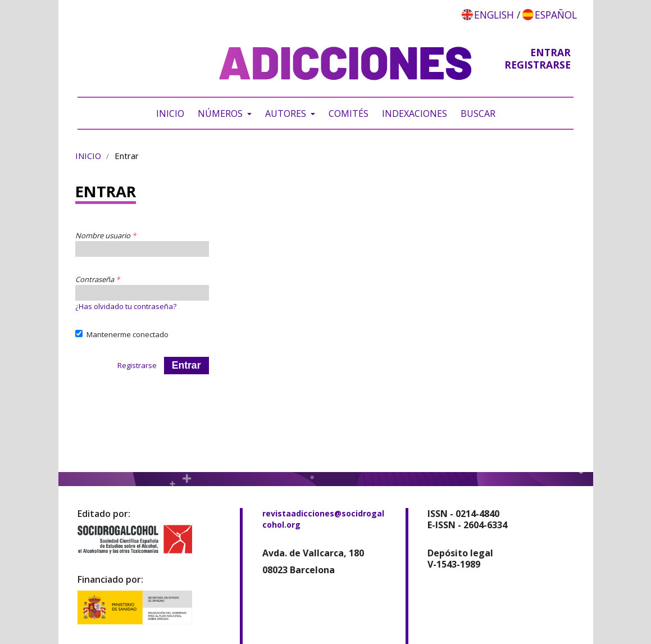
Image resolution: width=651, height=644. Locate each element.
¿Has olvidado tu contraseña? (126, 306)
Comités (349, 114)
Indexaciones (415, 114)
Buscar (478, 114)
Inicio (170, 114)
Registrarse (538, 65)
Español (556, 15)
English (494, 15)
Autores (287, 114)
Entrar (550, 52)
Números (221, 114)
